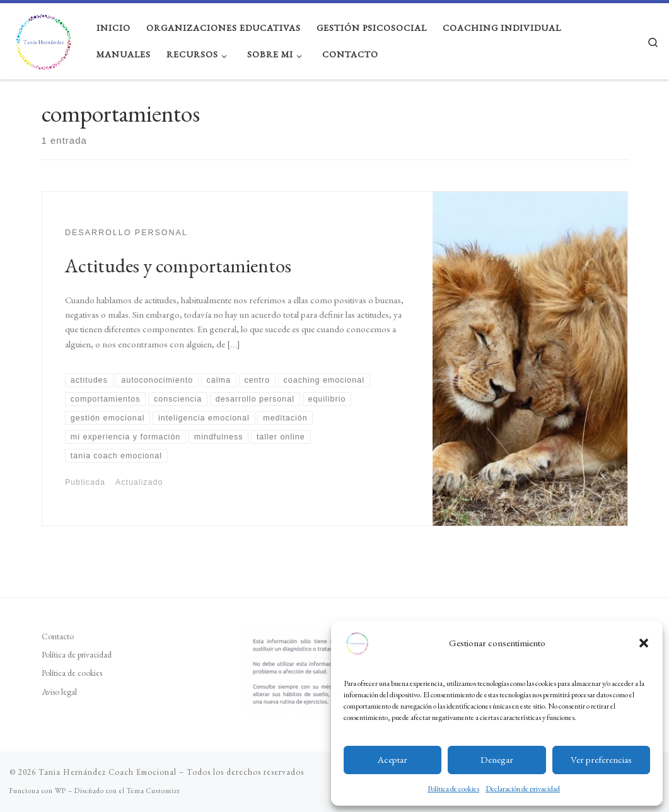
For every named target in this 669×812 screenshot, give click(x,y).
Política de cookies (453, 789)
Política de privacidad (77, 654)
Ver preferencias (601, 759)
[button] (644, 643)
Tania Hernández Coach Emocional (108, 772)
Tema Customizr (154, 791)
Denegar (497, 759)
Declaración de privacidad (523, 789)
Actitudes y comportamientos (178, 265)
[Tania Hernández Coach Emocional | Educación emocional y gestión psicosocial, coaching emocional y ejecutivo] (44, 38)
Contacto (58, 636)
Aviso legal (59, 692)
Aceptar (393, 759)
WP (61, 791)
